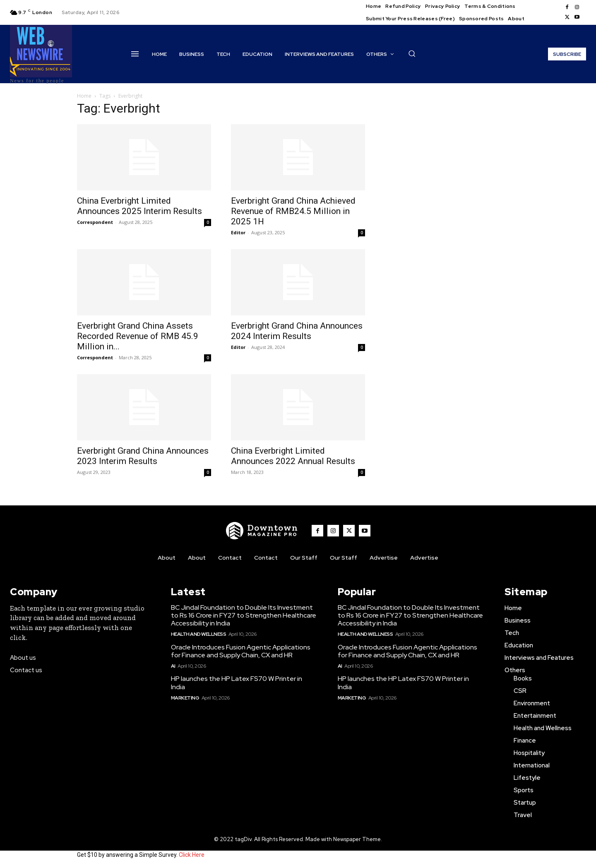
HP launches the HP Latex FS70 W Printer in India (237, 683)
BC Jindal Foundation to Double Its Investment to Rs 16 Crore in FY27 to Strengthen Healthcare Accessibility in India (244, 615)
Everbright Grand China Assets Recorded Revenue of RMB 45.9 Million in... (138, 336)
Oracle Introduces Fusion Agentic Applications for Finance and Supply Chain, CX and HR (241, 651)
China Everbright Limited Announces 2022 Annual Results (293, 456)
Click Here (192, 855)
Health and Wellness (199, 634)
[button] (412, 53)
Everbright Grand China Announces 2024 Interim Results (297, 331)
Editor (238, 232)
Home (84, 96)
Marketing (185, 698)
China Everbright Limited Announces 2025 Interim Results (139, 206)
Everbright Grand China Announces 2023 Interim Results (143, 456)
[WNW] (262, 531)
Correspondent (95, 222)
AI (173, 666)
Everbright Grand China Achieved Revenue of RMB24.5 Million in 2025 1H (293, 211)
